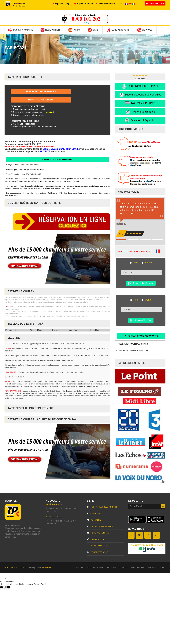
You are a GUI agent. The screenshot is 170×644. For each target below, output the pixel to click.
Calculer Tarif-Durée (100, 526)
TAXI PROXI (47, 568)
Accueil (126, 54)
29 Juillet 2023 (53, 517)
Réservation (50, 30)
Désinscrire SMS (97, 546)
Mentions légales (13, 568)
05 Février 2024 (54, 505)
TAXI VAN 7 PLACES (140, 103)
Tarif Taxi (138, 54)
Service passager (156, 54)
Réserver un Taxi (98, 533)
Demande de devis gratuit (132, 351)
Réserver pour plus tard (132, 344)
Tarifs (74, 30)
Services (147, 30)
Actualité (94, 520)
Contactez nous (98, 552)
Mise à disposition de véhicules (140, 95)
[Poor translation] (7, 588)
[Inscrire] (163, 506)
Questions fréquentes (140, 121)
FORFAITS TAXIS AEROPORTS (57, 160)
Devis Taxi (94, 514)
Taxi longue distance (140, 112)
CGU (26, 568)
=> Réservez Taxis (155, 3)
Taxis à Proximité (21, 30)
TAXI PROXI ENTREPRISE (140, 86)
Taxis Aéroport (118, 30)
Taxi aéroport (96, 539)
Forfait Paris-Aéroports (102, 507)
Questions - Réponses (116, 568)
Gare (93, 30)
